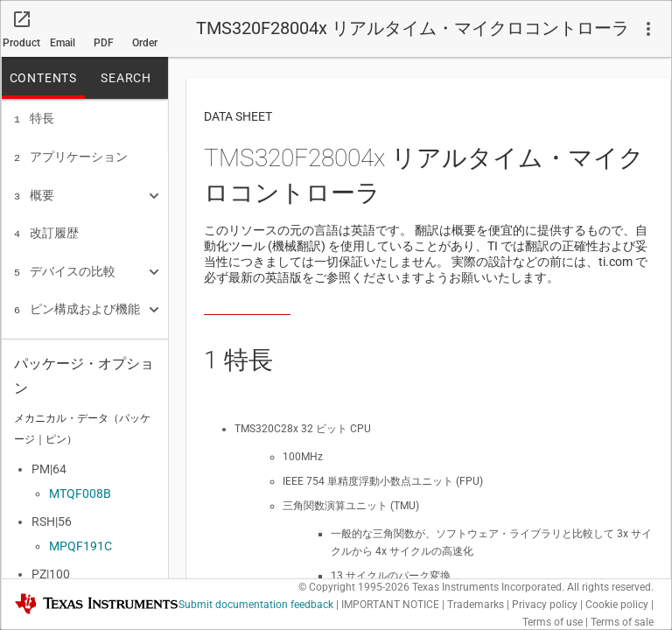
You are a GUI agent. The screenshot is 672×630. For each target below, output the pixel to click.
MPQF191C (80, 546)
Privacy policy (545, 605)
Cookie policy (617, 605)
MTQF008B (80, 493)
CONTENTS (43, 78)
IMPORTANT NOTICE (390, 605)
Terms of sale (622, 622)
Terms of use (553, 622)
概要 (34, 192)
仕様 (34, 337)
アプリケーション (71, 155)
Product (21, 43)
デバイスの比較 (65, 264)
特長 (34, 118)
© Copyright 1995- (354, 587)
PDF (104, 43)
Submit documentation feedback (256, 605)
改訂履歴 (46, 227)
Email (63, 43)
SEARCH (126, 78)
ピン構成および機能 (77, 300)
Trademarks (476, 605)
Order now (145, 47)
